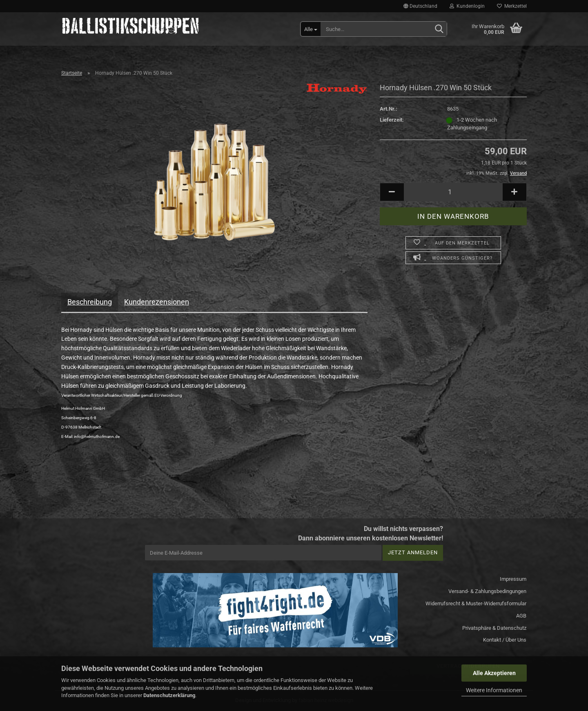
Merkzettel (512, 6)
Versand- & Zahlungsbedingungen (487, 591)
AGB (521, 616)
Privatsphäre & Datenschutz (494, 628)
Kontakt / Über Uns (505, 640)
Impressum (513, 579)
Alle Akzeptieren (494, 673)
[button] (420, 6)
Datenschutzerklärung (169, 695)
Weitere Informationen (494, 690)
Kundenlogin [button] (467, 6)
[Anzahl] (453, 192)
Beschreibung (90, 302)
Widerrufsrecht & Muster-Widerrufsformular (476, 603)
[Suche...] (311, 29)
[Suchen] (439, 29)
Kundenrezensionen (157, 302)
